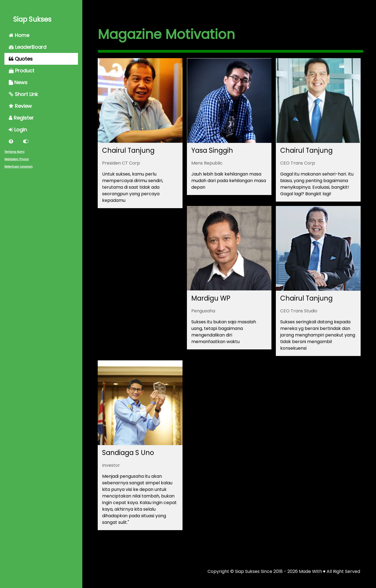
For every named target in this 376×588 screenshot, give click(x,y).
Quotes (21, 59)
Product (22, 71)
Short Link (23, 94)
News (18, 82)
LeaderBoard (28, 47)
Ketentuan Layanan (19, 167)
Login (18, 130)
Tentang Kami (14, 152)
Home (19, 35)
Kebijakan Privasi (17, 159)
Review (20, 106)
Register (21, 118)
